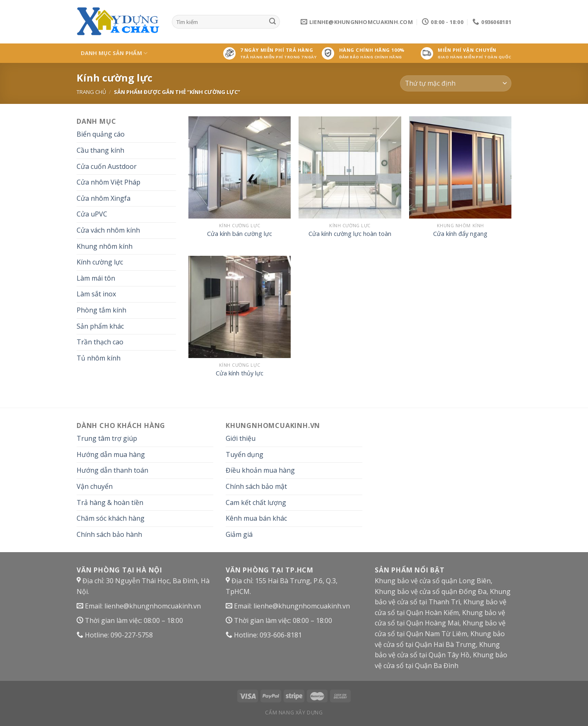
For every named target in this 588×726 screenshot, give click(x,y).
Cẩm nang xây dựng (294, 713)
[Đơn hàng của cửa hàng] (456, 83)
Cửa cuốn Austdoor (107, 166)
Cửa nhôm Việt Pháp (108, 182)
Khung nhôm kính (105, 246)
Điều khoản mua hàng (260, 470)
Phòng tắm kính (101, 310)
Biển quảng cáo (101, 134)
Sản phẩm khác (100, 326)
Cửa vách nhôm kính (108, 230)
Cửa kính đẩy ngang (460, 234)
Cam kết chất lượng (256, 502)
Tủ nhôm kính (99, 358)
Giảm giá (239, 534)
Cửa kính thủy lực (240, 373)
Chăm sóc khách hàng (111, 518)
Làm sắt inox (96, 294)
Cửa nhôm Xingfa (104, 198)
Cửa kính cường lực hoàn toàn (350, 234)
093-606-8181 (281, 635)
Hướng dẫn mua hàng (111, 454)
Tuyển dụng (245, 454)
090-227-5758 (132, 635)
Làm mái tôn (96, 278)
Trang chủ (91, 92)
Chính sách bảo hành (109, 534)
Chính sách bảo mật (256, 486)
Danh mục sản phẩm (114, 53)
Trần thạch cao (100, 342)
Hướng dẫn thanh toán (112, 470)
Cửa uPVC (92, 214)
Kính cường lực (100, 262)
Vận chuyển (95, 486)
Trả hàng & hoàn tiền (110, 502)
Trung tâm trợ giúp (107, 438)
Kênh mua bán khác (256, 518)
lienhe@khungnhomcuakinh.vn (153, 606)
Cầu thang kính (100, 150)
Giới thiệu (241, 438)
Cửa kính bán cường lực (240, 234)
